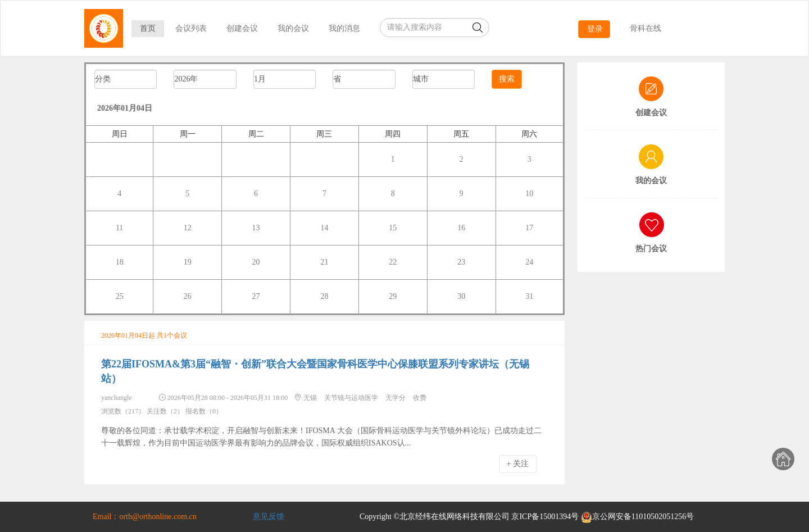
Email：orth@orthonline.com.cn (145, 517)
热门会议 (651, 249)
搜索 (507, 79)
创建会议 (242, 28)
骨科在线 (646, 28)
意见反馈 (269, 517)
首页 (148, 28)
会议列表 (191, 28)
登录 (595, 29)
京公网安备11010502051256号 (637, 517)
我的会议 (293, 28)
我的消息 (344, 28)
